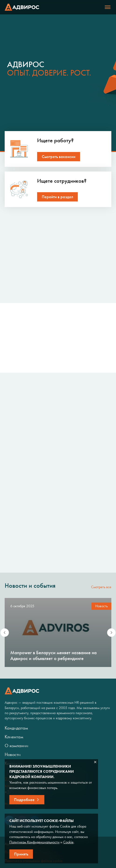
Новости (13, 754)
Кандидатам (16, 728)
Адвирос (22, 7)
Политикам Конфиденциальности (34, 842)
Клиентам (14, 737)
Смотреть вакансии (59, 157)
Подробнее (24, 800)
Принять (21, 854)
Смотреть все (101, 587)
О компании (16, 746)
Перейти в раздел (57, 197)
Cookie (68, 842)
